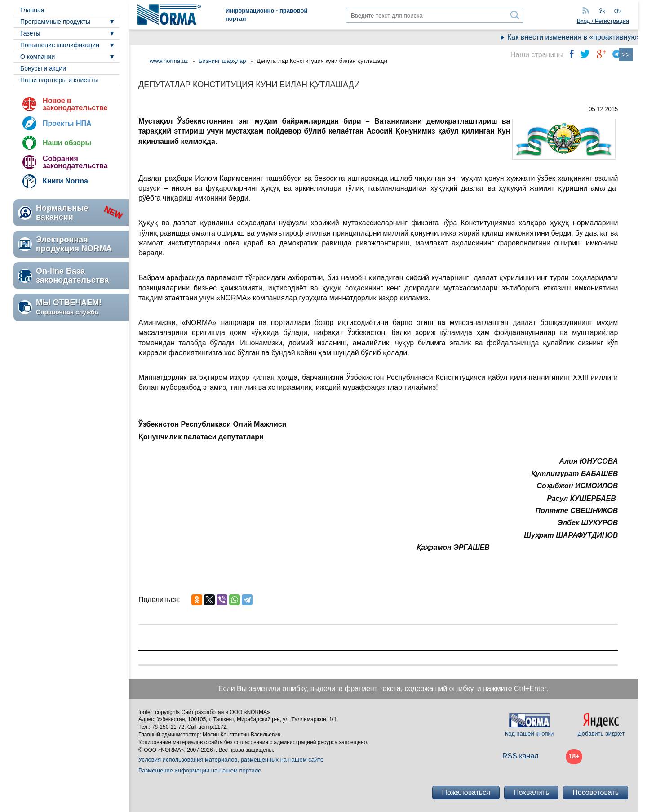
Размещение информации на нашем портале (200, 770)
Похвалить (531, 792)
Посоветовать (596, 792)
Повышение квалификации (60, 45)
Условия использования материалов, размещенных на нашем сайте (231, 760)
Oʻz (618, 11)
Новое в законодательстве (75, 104)
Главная (32, 10)
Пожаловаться (466, 792)
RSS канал (521, 756)
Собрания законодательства (75, 162)
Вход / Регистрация (603, 21)
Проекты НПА (67, 123)
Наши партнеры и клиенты (59, 80)
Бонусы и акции (43, 68)
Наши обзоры (67, 143)
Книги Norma (65, 181)
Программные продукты (55, 22)
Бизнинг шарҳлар (222, 61)
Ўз (602, 11)
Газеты (30, 33)
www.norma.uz (169, 61)
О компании (38, 57)
